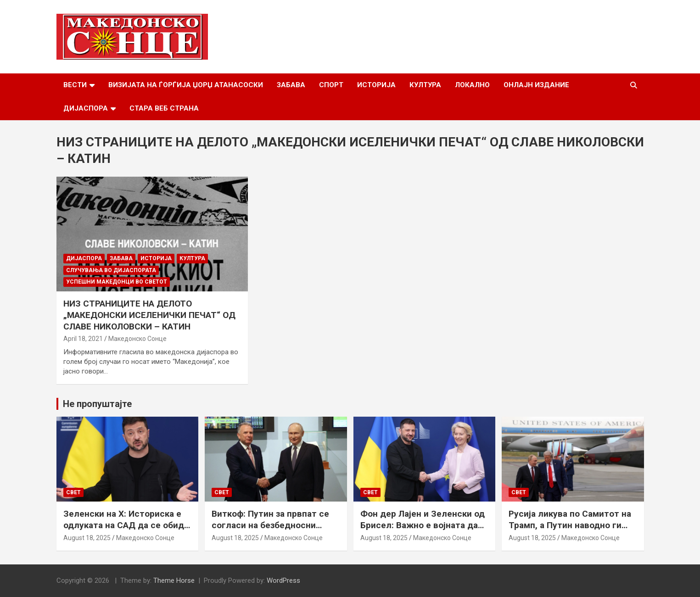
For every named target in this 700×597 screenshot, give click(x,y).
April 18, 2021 (83, 339)
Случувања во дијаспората (111, 270)
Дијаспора (86, 108)
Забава (291, 85)
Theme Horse (174, 580)
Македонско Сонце (137, 339)
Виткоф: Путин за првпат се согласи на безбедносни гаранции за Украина (270, 525)
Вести (75, 85)
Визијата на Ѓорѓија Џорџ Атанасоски (186, 85)
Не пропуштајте (97, 404)
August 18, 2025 (87, 538)
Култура (425, 85)
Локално (472, 85)
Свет (73, 492)
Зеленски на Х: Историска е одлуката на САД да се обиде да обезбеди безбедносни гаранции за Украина (126, 531)
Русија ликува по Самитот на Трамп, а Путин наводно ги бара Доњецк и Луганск (570, 525)
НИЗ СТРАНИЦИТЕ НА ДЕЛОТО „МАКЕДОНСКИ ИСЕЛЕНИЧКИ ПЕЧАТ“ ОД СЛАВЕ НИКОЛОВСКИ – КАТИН (149, 315)
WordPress (283, 580)
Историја (376, 85)
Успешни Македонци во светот (117, 282)
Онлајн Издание (536, 85)
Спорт (331, 85)
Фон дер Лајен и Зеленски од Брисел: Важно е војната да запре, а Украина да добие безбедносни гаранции (423, 531)
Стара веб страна (164, 108)
